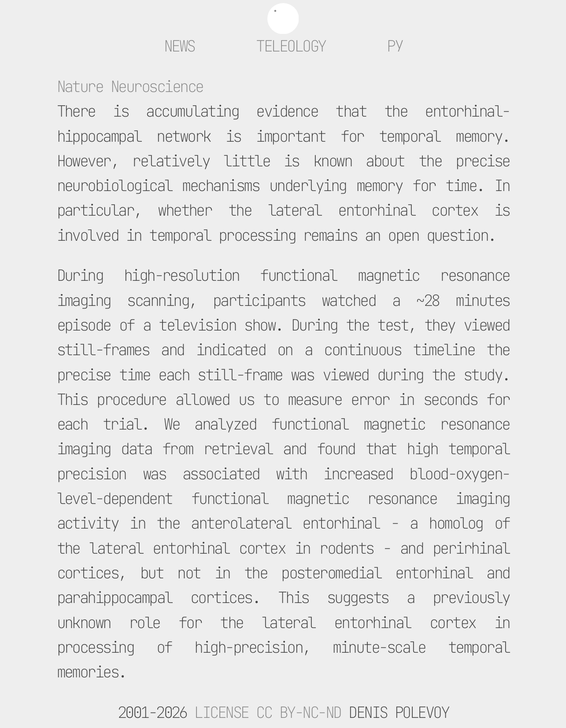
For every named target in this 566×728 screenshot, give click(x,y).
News (179, 46)
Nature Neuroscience (130, 86)
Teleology (290, 46)
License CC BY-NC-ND (267, 712)
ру (394, 46)
